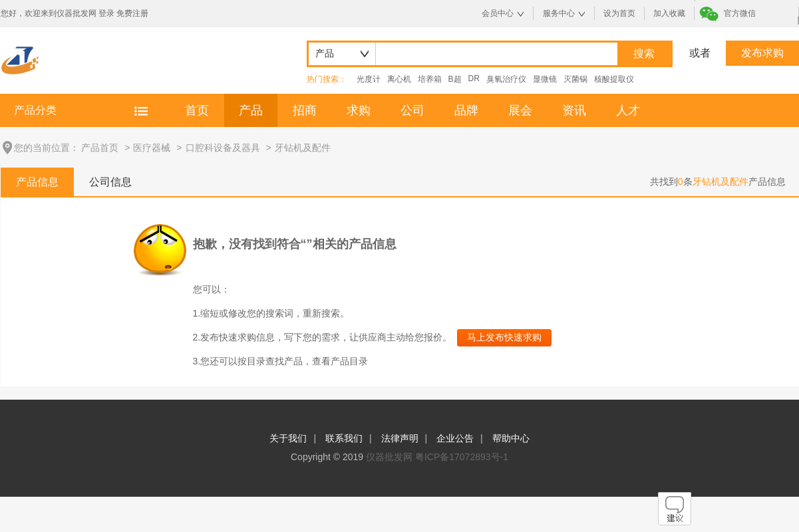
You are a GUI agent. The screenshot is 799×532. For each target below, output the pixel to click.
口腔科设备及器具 (223, 148)
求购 (359, 110)
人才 (628, 110)
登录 (106, 13)
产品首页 (100, 148)
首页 (197, 110)
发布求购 (762, 53)
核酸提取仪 (614, 79)
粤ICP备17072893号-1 (462, 457)
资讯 (574, 110)
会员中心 (498, 13)
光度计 (369, 79)
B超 (455, 79)
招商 (305, 110)
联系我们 (344, 438)
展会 (520, 110)
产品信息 (37, 182)
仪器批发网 (389, 457)
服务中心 (559, 13)
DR (474, 78)
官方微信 (740, 13)
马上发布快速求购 (504, 337)
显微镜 (545, 79)
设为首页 (619, 13)
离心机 (399, 79)
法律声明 (400, 438)
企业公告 (455, 438)
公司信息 (110, 182)
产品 (251, 110)
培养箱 (430, 79)
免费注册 (132, 13)
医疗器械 (152, 148)
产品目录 (349, 361)
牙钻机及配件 (303, 148)
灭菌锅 (575, 79)
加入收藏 (669, 13)
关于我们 (288, 438)
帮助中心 (511, 438)
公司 (412, 110)
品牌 (466, 110)
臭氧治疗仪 (506, 79)
